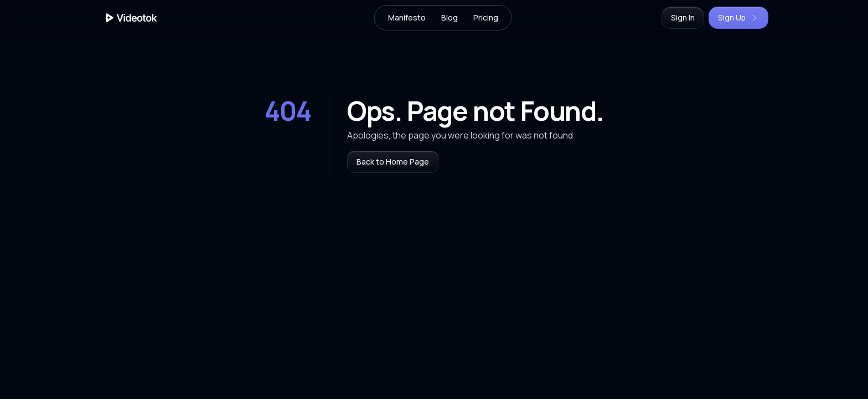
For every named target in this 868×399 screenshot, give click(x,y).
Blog (449, 17)
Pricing (486, 17)
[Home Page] (131, 18)
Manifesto (407, 17)
